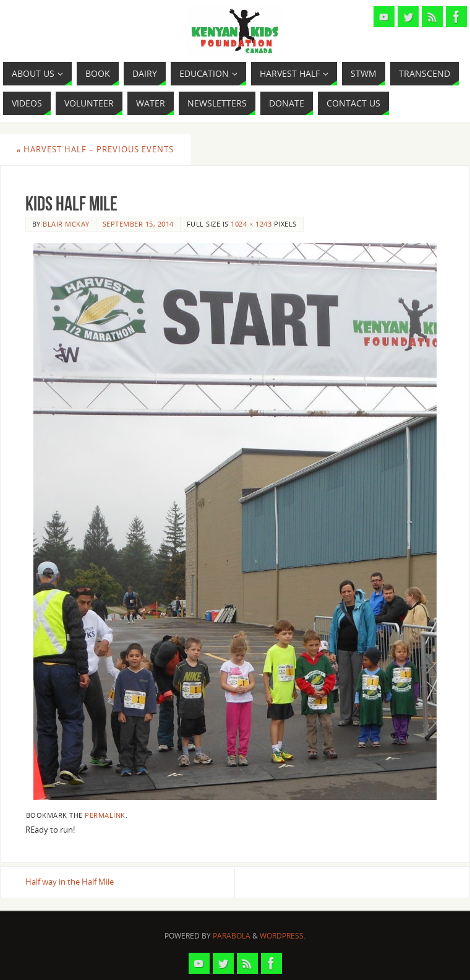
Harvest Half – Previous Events (96, 149)
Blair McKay (66, 224)
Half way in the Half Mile (70, 882)
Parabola (232, 936)
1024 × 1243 (251, 224)
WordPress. (283, 936)
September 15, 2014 (138, 224)
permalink (105, 815)
